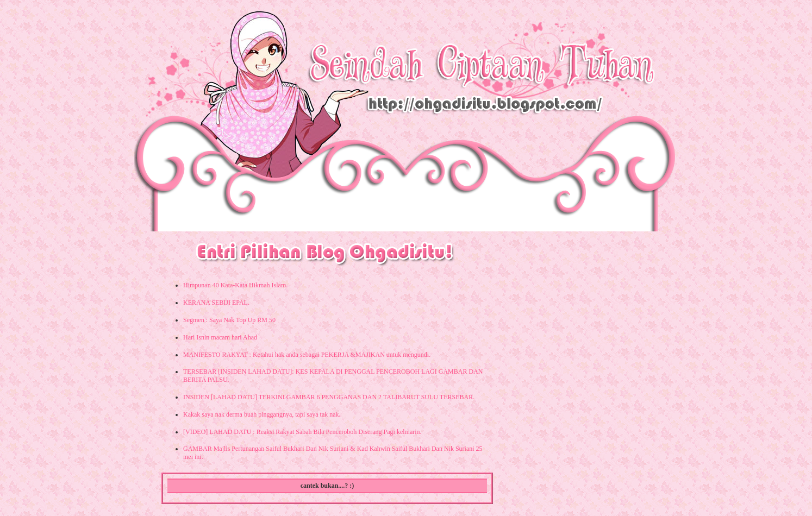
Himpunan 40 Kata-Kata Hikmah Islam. (235, 285)
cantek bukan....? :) (327, 486)
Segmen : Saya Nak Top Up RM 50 (229, 320)
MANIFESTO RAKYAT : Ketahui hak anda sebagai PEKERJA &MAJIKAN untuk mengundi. (307, 355)
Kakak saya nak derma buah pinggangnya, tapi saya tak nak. (262, 414)
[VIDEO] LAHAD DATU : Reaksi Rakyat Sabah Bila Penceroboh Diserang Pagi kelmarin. (302, 432)
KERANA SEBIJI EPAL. (216, 303)
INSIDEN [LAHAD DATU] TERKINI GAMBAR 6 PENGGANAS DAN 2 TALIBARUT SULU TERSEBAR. (329, 397)
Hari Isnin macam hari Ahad (220, 337)
